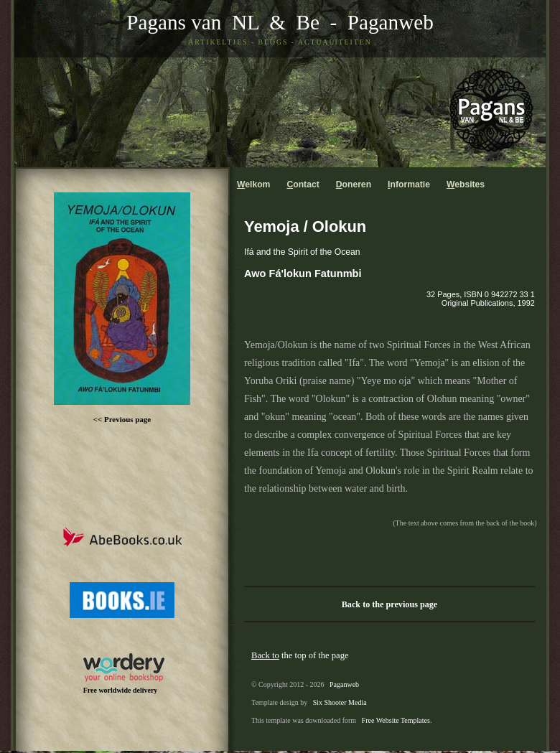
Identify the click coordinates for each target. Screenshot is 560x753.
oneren (354, 184)
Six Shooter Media (340, 702)
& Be (289, 22)
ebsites (466, 184)
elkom (253, 184)
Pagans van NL (192, 22)
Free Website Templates (396, 720)
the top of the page (300, 655)
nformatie (409, 184)
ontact (303, 184)
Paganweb (391, 22)
